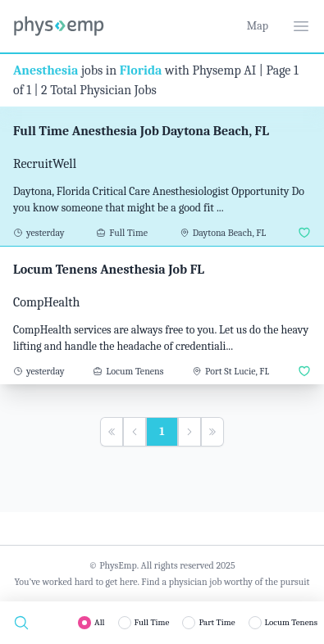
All (100, 622)
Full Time (152, 622)
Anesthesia (46, 70)
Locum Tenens (291, 622)
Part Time (217, 622)
